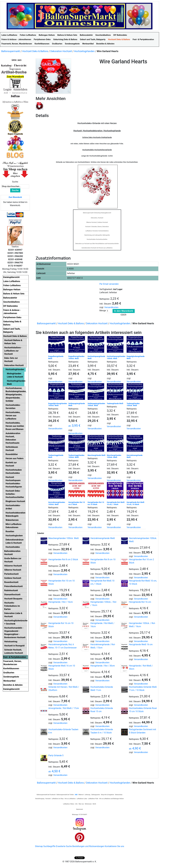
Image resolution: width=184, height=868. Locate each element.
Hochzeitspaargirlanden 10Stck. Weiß (116, 357)
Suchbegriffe (49, 846)
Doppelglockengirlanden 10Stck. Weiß (58, 405)
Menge (103, 311)
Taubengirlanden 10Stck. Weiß (133, 405)
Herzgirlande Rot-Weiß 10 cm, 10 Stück (135, 503)
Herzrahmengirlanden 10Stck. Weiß (57, 503)
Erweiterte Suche (64, 846)
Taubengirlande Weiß (115, 403)
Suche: (15, 182)
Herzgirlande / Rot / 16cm (61, 602)
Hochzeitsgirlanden (84, 51)
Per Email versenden (109, 284)
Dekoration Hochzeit (61, 51)
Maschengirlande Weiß (97, 455)
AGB (76, 795)
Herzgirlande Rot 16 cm (140, 602)
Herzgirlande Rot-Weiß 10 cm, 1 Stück (116, 503)
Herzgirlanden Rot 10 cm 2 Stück (77, 503)
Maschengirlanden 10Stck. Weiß (114, 456)
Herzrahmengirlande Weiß (103, 538)
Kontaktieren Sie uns (114, 846)
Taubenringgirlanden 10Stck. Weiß (76, 456)
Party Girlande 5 (56, 755)
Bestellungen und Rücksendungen (88, 846)
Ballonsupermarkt (11, 51)
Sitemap (39, 846)
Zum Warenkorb (15, 197)
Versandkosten (111, 307)
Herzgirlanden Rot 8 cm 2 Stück (63, 559)
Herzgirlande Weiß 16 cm (141, 644)
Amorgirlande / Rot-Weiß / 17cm (64, 708)
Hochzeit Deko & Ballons (35, 51)
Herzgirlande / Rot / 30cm (103, 666)
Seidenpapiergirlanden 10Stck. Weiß (96, 405)
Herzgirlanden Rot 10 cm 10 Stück (96, 503)
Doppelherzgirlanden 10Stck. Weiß (76, 357)
